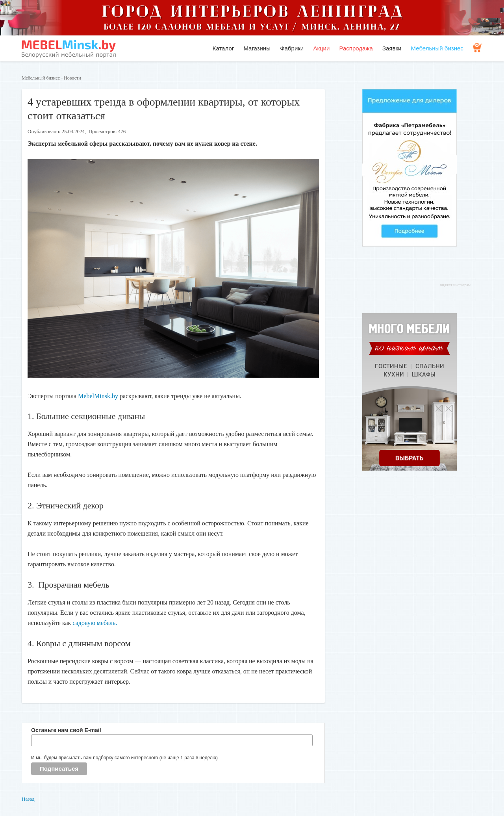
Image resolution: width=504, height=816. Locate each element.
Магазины (257, 48)
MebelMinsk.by (99, 396)
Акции (321, 48)
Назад (28, 799)
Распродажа (356, 48)
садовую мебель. (95, 623)
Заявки (392, 48)
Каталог (223, 48)
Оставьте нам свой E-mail (66, 730)
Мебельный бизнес (437, 48)
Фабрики (292, 48)
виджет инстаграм (455, 285)
